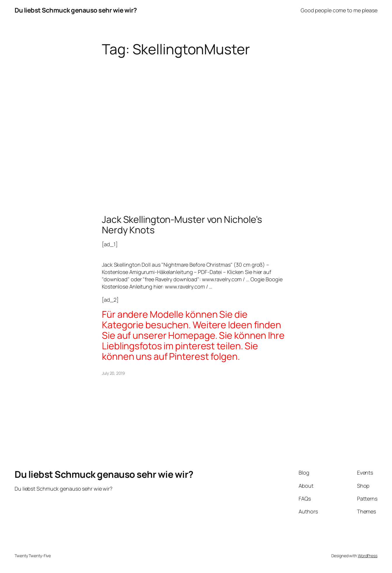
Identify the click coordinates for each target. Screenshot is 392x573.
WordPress (368, 556)
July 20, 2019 (113, 373)
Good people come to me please (339, 10)
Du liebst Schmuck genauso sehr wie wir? (76, 10)
